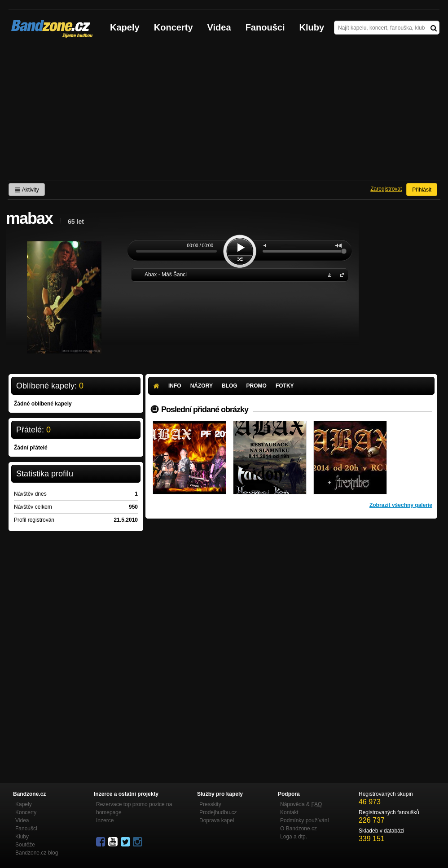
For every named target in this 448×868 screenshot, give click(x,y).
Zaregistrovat (386, 189)
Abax (340, 274)
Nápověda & (301, 804)
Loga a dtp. (294, 837)
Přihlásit (422, 190)
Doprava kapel (217, 820)
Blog (230, 386)
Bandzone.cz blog (37, 853)
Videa (219, 27)
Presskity (210, 804)
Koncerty (173, 27)
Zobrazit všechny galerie (401, 505)
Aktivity (27, 190)
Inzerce (105, 820)
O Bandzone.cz (299, 829)
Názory (202, 386)
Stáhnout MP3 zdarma (329, 274)
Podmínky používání (305, 820)
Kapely (125, 27)
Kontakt (289, 812)
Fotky (285, 386)
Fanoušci (265, 27)
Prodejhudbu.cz (218, 812)
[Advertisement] (224, 113)
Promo (257, 386)
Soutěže (25, 845)
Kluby (312, 27)
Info (175, 386)
